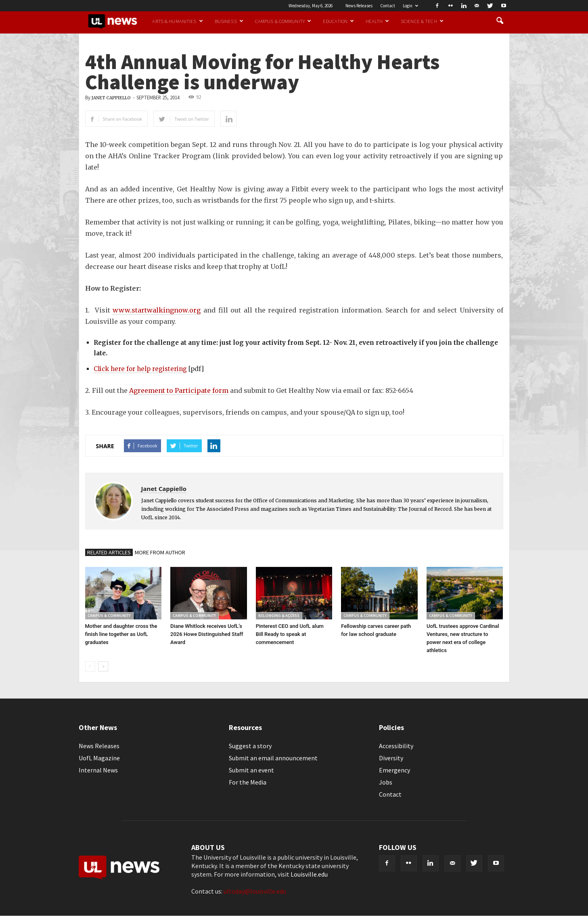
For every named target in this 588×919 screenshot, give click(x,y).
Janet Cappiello (111, 98)
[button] (500, 21)
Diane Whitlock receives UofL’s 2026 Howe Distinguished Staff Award (207, 634)
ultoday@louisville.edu (255, 891)
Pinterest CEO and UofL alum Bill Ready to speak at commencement (290, 634)
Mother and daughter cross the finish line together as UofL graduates (121, 634)
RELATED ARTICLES (109, 552)
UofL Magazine (99, 758)
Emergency (394, 770)
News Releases (359, 6)
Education (338, 21)
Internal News (98, 770)
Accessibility (396, 746)
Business (229, 21)
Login (410, 6)
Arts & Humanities (177, 21)
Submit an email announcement (273, 758)
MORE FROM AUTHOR (160, 552)
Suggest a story (250, 746)
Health (377, 21)
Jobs (386, 782)
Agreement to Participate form (179, 390)
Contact (388, 6)
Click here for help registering (140, 369)
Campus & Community (283, 21)
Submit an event (251, 770)
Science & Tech (422, 21)
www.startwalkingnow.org (157, 310)
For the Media (248, 782)
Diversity (391, 758)
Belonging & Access (279, 616)
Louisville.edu (309, 874)
